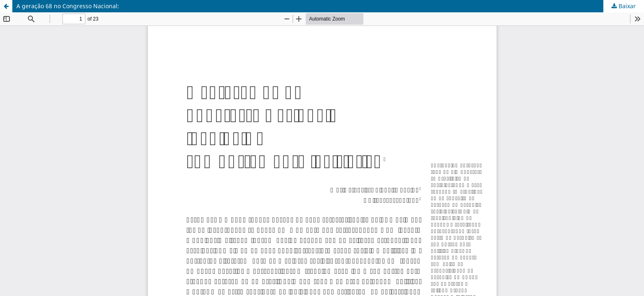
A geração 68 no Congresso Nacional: (68, 6)
